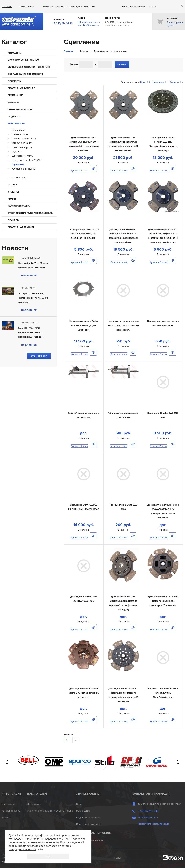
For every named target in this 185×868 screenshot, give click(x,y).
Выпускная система (20, 109)
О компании (27, 7)
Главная (68, 51)
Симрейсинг (15, 95)
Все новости (39, 356)
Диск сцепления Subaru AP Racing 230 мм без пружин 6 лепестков (84, 693)
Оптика (12, 185)
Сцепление (18, 164)
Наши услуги (34, 804)
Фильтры (13, 192)
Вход (125, 7)
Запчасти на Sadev (22, 143)
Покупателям (37, 794)
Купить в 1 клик (79, 171)
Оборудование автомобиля (25, 74)
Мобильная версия (92, 840)
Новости (48, 7)
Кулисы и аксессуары (24, 169)
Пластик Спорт (17, 178)
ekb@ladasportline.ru (89, 22)
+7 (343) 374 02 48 (63, 23)
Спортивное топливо (22, 88)
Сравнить (93, 169)
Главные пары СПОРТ (24, 139)
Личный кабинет (89, 794)
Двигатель (14, 81)
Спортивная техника (21, 227)
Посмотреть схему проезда (154, 824)
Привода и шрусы (22, 147)
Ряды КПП (17, 152)
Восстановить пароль (88, 824)
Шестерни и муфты (22, 156)
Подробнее (29, 276)
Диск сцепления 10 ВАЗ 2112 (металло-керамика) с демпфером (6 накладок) (163, 601)
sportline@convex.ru (89, 25)
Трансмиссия (16, 124)
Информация (11, 794)
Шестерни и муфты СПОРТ (27, 160)
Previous (7, 762)
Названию (158, 82)
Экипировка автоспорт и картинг (29, 67)
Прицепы (13, 220)
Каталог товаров (11, 811)
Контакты (89, 7)
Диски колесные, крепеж (23, 60)
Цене (143, 82)
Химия (12, 199)
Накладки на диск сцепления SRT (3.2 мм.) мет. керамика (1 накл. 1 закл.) (123, 325)
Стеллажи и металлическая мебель (30, 213)
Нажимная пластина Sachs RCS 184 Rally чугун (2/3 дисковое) (84, 325)
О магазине (8, 804)
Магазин (7, 7)
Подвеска (14, 117)
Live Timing (61, 7)
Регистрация (138, 7)
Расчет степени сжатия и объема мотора (50, 811)
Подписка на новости (88, 817)
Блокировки (18, 130)
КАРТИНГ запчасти (19, 206)
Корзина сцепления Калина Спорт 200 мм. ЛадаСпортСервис (163, 693)
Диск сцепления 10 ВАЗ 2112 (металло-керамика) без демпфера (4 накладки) (84, 234)
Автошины (15, 53)
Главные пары (20, 134)
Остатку (175, 82)
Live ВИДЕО (76, 7)
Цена (72, 64)
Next (178, 762)
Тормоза (13, 102)
